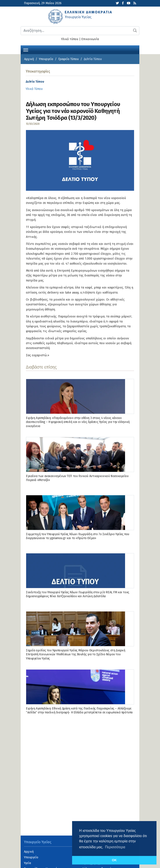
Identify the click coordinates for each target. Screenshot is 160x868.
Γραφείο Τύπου (68, 59)
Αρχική (29, 59)
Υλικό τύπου (70, 39)
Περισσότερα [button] (115, 847)
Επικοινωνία (90, 39)
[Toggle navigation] (26, 50)
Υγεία (27, 863)
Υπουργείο (46, 59)
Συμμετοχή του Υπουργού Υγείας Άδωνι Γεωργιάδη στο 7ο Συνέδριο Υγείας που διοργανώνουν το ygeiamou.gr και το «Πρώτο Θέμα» (78, 536)
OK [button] (114, 860)
